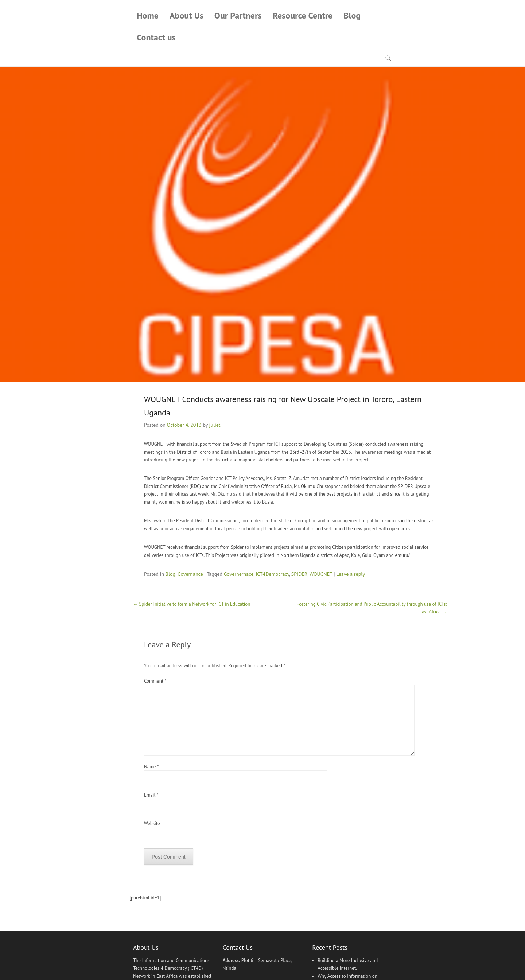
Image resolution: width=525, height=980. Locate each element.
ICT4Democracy (272, 574)
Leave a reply (351, 574)
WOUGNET (321, 574)
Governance (190, 574)
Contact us (156, 37)
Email (151, 795)
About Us (186, 15)
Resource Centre (303, 15)
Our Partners (238, 15)
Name (151, 767)
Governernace (239, 574)
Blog (352, 15)
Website (152, 823)
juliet (215, 425)
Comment (155, 681)
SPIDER (299, 574)
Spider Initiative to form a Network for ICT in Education (192, 604)
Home (148, 15)
